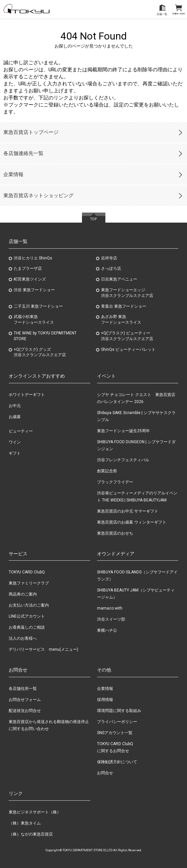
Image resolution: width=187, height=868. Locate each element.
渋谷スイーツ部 (111, 619)
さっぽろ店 (111, 268)
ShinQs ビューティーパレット (128, 349)
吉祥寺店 (109, 258)
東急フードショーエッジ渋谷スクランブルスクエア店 (127, 293)
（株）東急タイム (25, 823)
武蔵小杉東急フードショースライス (34, 320)
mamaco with (110, 608)
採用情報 (105, 700)
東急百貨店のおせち (115, 533)
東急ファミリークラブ (29, 583)
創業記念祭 (107, 471)
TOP (94, 219)
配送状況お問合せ (25, 711)
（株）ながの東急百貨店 (31, 834)
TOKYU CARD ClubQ (27, 572)
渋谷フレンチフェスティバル (123, 460)
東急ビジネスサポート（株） (35, 812)
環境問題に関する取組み (119, 711)
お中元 (15, 406)
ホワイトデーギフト (27, 395)
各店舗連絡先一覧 (23, 153)
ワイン (15, 442)
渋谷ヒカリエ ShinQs (33, 258)
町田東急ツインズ (30, 279)
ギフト (15, 453)
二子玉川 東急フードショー (38, 306)
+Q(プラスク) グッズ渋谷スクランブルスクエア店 (40, 352)
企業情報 (13, 174)
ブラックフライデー (115, 482)
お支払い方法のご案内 (29, 605)
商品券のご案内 (23, 594)
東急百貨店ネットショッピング (38, 195)
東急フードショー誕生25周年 (123, 431)
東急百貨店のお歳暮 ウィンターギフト (132, 522)
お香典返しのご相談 (27, 627)
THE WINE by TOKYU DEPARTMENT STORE (45, 336)
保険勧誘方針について (117, 762)
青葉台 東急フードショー (124, 306)
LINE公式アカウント (27, 616)
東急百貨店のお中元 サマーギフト (128, 511)
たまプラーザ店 (28, 268)
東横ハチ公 (107, 630)
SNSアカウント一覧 (115, 733)
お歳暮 (15, 417)
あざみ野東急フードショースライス (121, 320)
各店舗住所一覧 (23, 689)
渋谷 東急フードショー (34, 290)
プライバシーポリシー (117, 722)
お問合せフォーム (25, 700)
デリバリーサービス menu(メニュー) (43, 649)
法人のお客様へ (23, 638)
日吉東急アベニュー (119, 279)
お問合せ (105, 773)
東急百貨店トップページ (31, 132)
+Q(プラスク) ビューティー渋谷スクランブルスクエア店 (127, 336)
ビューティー (21, 431)
